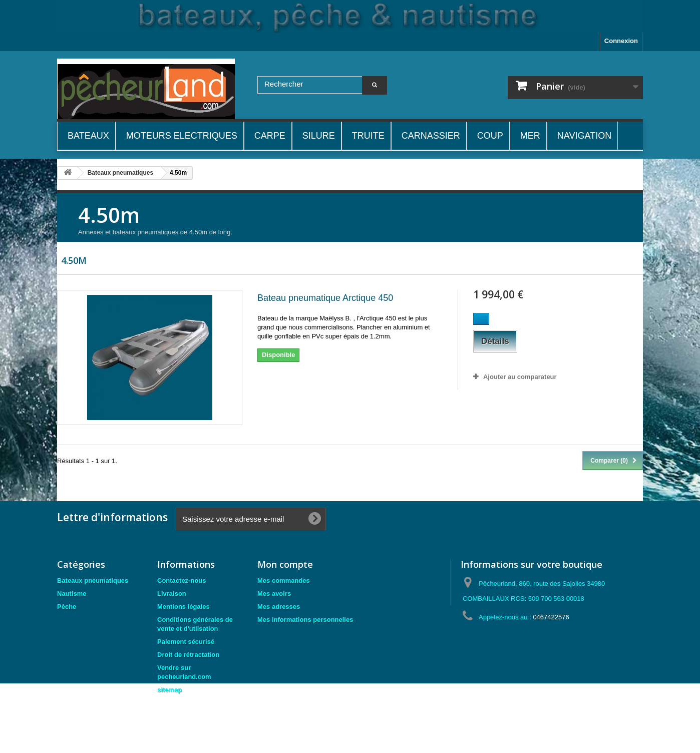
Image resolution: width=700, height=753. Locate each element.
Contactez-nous (182, 581)
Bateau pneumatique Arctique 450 (325, 298)
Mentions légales (184, 607)
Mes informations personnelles (305, 620)
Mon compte (285, 564)
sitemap (169, 690)
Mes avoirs (274, 594)
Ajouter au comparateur (520, 377)
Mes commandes (284, 581)
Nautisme (72, 594)
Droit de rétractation (188, 655)
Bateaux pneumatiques (93, 581)
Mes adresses (279, 607)
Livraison (172, 594)
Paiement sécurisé (186, 642)
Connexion (621, 41)
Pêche (67, 607)
